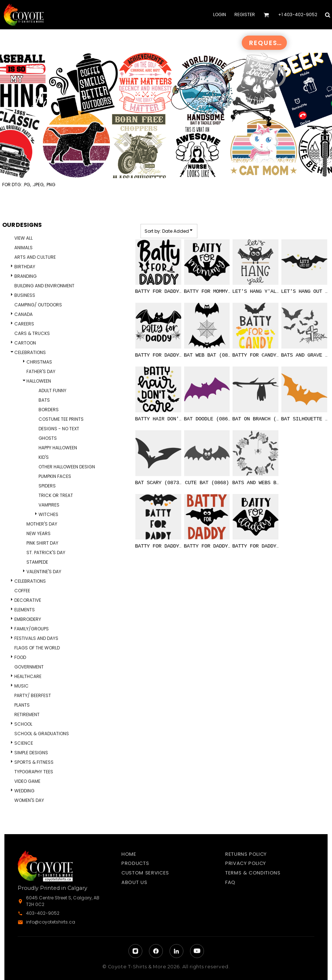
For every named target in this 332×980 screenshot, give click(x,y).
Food (20, 657)
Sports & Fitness (34, 762)
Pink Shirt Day (42, 543)
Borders (49, 410)
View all (23, 238)
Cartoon (25, 343)
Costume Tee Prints (61, 419)
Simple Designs (31, 753)
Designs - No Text (59, 429)
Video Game (27, 781)
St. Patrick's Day (46, 552)
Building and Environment (44, 286)
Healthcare (28, 676)
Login (220, 14)
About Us (134, 882)
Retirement (27, 714)
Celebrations (30, 352)
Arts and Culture (35, 257)
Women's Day (29, 800)
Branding (25, 276)
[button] (266, 15)
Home (129, 854)
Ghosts (48, 438)
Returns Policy (246, 854)
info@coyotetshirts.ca (51, 922)
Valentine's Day (44, 572)
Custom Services (145, 873)
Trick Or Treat (56, 495)
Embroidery (28, 619)
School (23, 724)
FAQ (230, 882)
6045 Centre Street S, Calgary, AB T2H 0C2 (63, 901)
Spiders (47, 486)
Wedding (24, 791)
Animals (23, 248)
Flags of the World (37, 648)
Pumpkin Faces (55, 476)
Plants (22, 705)
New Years (39, 533)
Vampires (49, 505)
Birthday (25, 267)
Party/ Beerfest (33, 695)
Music (21, 686)
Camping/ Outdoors (38, 305)
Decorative (28, 600)
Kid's (44, 457)
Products (135, 863)
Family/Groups (32, 629)
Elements (25, 610)
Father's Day (41, 371)
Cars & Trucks (32, 333)
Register (245, 14)
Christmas (39, 362)
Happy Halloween (58, 448)
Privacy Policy (246, 863)
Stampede (37, 562)
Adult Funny (52, 390)
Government (29, 667)
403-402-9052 (43, 913)
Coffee (22, 591)
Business (25, 295)
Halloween (39, 381)
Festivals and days (36, 638)
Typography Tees (34, 772)
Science (24, 743)
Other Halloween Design (67, 467)
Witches (48, 514)
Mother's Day (42, 524)
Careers (24, 324)
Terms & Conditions (253, 873)
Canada (23, 314)
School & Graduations (42, 734)
